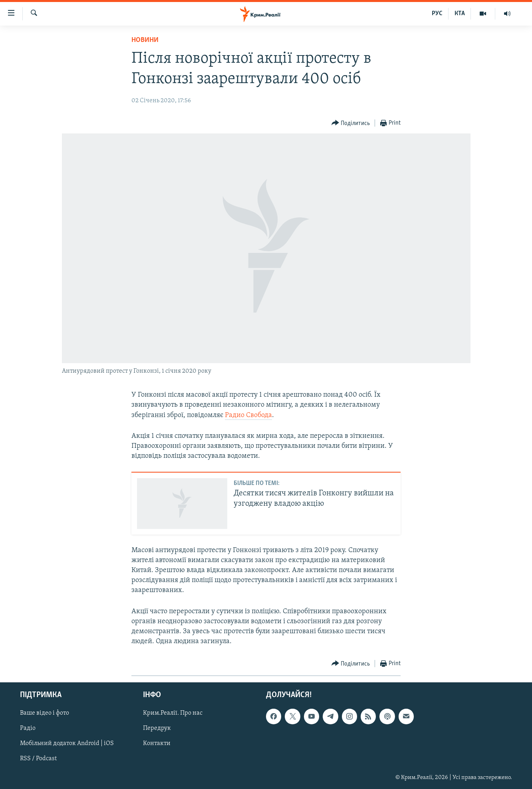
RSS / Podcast (38, 759)
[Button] (351, 123)
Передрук (157, 729)
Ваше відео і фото (45, 713)
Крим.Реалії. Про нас (173, 713)
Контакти (157, 744)
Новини (145, 40)
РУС (437, 14)
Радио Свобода (248, 415)
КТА (460, 14)
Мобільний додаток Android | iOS (67, 744)
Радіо (28, 729)
